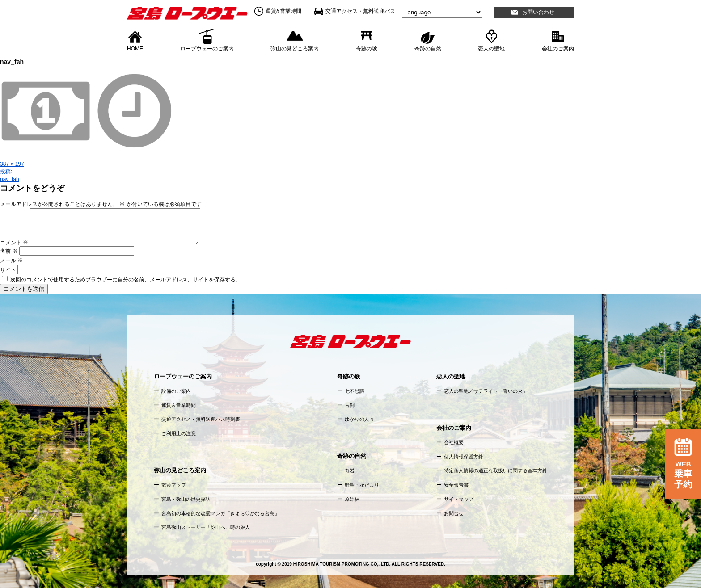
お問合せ (454, 513)
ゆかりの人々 (359, 419)
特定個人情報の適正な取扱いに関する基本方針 (496, 470)
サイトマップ (459, 499)
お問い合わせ (538, 12)
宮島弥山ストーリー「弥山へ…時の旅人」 (208, 527)
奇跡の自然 (428, 48)
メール (11, 260)
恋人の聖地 (491, 48)
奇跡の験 (367, 48)
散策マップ (174, 485)
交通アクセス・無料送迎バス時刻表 (201, 419)
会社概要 (454, 442)
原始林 (352, 499)
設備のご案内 (176, 391)
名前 (9, 251)
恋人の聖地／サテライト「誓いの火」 (486, 391)
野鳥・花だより (362, 485)
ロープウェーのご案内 (207, 48)
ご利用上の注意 (179, 433)
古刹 (350, 405)
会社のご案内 (558, 48)
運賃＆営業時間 (179, 405)
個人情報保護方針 (464, 457)
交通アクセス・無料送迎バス (360, 11)
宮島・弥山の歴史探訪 (186, 499)
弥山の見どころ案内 (295, 48)
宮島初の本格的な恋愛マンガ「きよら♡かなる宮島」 (220, 513)
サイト (8, 270)
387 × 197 (12, 164)
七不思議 (355, 391)
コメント (14, 243)
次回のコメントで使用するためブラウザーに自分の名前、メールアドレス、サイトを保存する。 (126, 280)
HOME (135, 48)
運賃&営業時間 (283, 11)
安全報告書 (456, 485)
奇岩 (350, 470)
